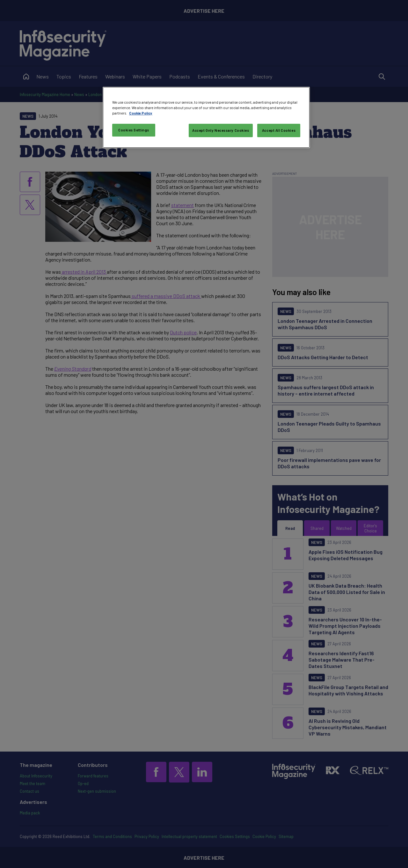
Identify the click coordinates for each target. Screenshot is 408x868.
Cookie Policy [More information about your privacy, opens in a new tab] (141, 113)
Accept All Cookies (279, 130)
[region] (206, 117)
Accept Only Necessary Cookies (221, 130)
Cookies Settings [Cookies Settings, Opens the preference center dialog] (134, 130)
